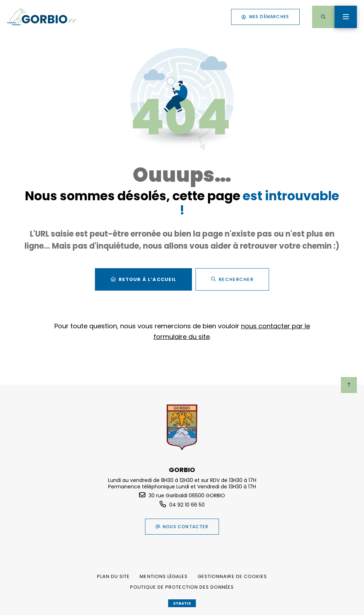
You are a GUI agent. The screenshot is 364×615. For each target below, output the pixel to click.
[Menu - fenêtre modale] (346, 17)
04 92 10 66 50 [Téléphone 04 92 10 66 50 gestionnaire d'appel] (187, 505)
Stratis (182, 603)
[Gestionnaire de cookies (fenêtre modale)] (232, 577)
